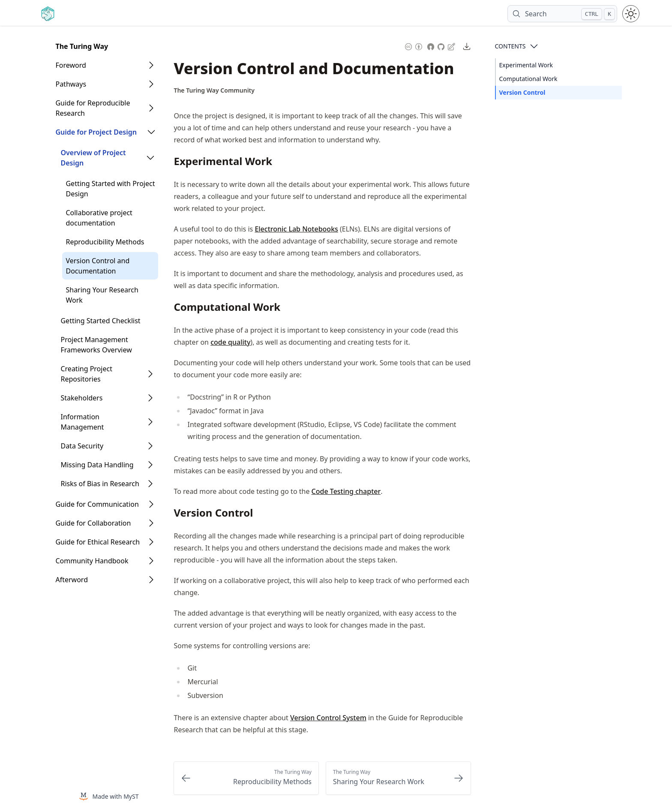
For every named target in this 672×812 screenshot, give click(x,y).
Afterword (72, 580)
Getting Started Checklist (100, 321)
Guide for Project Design (96, 132)
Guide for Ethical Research (97, 542)
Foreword (70, 65)
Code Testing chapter (346, 491)
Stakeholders (81, 398)
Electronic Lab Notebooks (296, 229)
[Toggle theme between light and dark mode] (631, 14)
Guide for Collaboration (93, 523)
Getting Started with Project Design (110, 189)
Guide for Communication (97, 504)
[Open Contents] (534, 46)
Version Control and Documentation (97, 266)
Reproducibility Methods (105, 242)
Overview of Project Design (93, 158)
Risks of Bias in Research (100, 484)
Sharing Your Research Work (102, 295)
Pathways (71, 84)
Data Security (82, 446)
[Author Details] (214, 90)
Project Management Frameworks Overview (96, 345)
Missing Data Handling (97, 465)
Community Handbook (92, 561)
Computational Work (528, 79)
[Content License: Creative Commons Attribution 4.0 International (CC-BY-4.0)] (414, 46)
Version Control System (328, 718)
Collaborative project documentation (99, 218)
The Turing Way (82, 46)
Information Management (82, 422)
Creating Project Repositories (86, 374)
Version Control (522, 92)
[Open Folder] (151, 65)
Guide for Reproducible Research (93, 108)
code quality (230, 342)
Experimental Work (526, 65)
